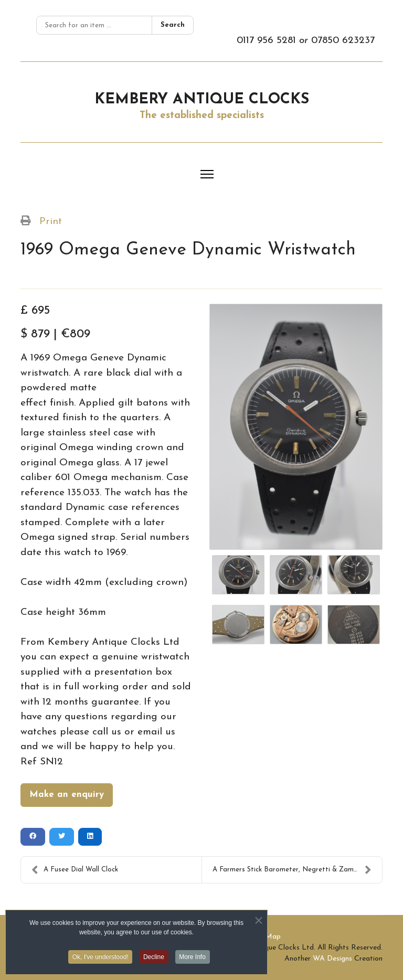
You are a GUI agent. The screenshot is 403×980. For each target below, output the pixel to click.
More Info (193, 960)
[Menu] (207, 174)
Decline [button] (154, 960)
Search (173, 25)
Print (51, 222)
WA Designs (332, 959)
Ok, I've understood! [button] (100, 960)
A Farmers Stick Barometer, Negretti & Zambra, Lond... (297, 870)
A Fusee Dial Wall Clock (75, 870)
